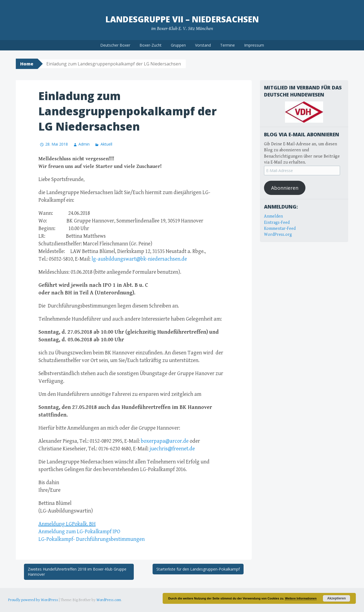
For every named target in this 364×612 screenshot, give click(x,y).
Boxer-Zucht (151, 45)
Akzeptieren (336, 598)
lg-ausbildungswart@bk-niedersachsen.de (139, 259)
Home (27, 64)
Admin (84, 144)
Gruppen (178, 45)
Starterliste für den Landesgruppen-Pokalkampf (198, 569)
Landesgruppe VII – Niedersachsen (182, 19)
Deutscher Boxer (115, 45)
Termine (227, 45)
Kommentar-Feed (280, 229)
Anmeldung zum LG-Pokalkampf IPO (79, 532)
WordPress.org (278, 235)
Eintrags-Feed (277, 223)
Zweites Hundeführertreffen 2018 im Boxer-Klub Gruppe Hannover (77, 572)
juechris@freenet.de (172, 449)
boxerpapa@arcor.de (165, 441)
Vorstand (203, 45)
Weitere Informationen (301, 598)
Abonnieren (285, 188)
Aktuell (106, 144)
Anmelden (273, 216)
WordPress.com (109, 600)
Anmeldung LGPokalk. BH (67, 524)
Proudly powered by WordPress (33, 600)
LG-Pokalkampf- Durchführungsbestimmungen (92, 539)
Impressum (254, 45)
